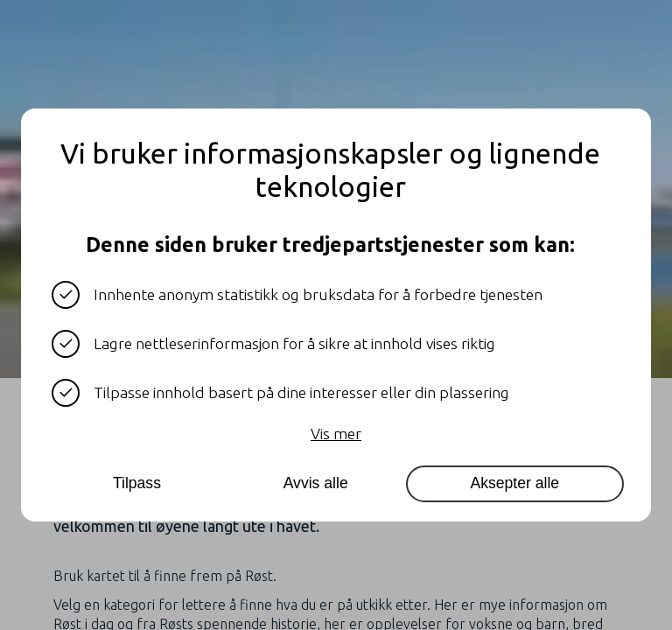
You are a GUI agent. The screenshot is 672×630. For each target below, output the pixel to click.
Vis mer (336, 433)
